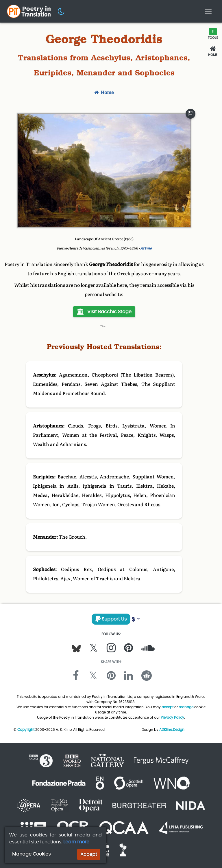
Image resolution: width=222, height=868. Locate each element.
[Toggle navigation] (208, 11)
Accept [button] (89, 854)
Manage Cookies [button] (31, 854)
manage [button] (186, 707)
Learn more (76, 842)
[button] (61, 11)
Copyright (26, 730)
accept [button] (168, 707)
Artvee (146, 248)
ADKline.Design (172, 730)
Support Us (111, 619)
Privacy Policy (172, 717)
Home (104, 92)
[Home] (213, 51)
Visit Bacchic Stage (104, 312)
